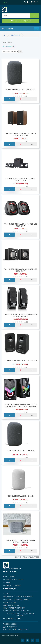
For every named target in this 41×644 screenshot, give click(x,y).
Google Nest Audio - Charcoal (21, 89)
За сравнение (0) (8, 46)
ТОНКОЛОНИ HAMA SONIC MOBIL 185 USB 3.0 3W (21, 270)
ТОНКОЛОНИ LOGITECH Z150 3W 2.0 (21, 360)
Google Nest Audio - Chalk (20, 496)
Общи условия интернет (14, 608)
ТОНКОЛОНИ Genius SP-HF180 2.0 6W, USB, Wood (20, 135)
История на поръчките (13, 580)
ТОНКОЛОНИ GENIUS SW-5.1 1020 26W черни (20, 180)
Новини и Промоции (12, 585)
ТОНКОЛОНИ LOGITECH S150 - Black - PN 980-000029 (21, 315)
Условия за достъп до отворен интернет (21, 615)
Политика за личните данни (16, 599)
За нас (6, 594)
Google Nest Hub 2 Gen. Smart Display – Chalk (21, 541)
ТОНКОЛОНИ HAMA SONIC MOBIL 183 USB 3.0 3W (21, 225)
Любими (7, 582)
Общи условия (10, 602)
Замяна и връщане (11, 605)
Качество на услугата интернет (17, 611)
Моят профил (9, 577)
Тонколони (15, 35)
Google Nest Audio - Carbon (20, 451)
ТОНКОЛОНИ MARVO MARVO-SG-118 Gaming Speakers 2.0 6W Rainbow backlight (20, 407)
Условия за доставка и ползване (18, 597)
